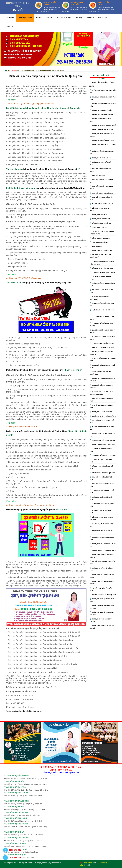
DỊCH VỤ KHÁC (103, 18)
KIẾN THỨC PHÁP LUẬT (64, 18)
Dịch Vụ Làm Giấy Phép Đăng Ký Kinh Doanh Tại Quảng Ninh (46, 76)
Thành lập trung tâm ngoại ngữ (103, 595)
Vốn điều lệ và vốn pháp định (101, 268)
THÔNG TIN (90, 18)
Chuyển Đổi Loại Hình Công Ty (102, 204)
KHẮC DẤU (49, 18)
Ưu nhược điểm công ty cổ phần (103, 455)
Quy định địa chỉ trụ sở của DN (102, 440)
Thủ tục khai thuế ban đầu (100, 158)
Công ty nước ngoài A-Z (100, 238)
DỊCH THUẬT (79, 18)
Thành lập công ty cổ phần (101, 110)
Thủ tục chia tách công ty (101, 412)
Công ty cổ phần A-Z (98, 227)
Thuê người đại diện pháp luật (102, 348)
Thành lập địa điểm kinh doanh (102, 140)
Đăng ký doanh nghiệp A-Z (100, 223)
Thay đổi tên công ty (99, 176)
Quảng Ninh (73, 169)
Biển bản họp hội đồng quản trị (102, 473)
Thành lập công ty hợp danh (101, 115)
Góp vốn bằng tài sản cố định (102, 343)
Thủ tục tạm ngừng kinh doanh (102, 444)
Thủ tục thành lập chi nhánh (101, 130)
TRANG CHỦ (10, 18)
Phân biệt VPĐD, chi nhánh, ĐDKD (103, 551)
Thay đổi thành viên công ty (101, 193)
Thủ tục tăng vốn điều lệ (100, 215)
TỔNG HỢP (10, 27)
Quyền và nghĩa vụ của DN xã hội (103, 416)
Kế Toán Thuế (96, 247)
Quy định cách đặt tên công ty (102, 272)
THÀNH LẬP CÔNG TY (25, 18)
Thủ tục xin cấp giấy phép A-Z (101, 251)
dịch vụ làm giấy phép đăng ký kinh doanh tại (45, 169)
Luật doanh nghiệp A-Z (99, 242)
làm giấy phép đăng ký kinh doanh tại (55, 188)
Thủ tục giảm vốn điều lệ (100, 219)
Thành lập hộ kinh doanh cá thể (103, 125)
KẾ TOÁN (39, 18)
